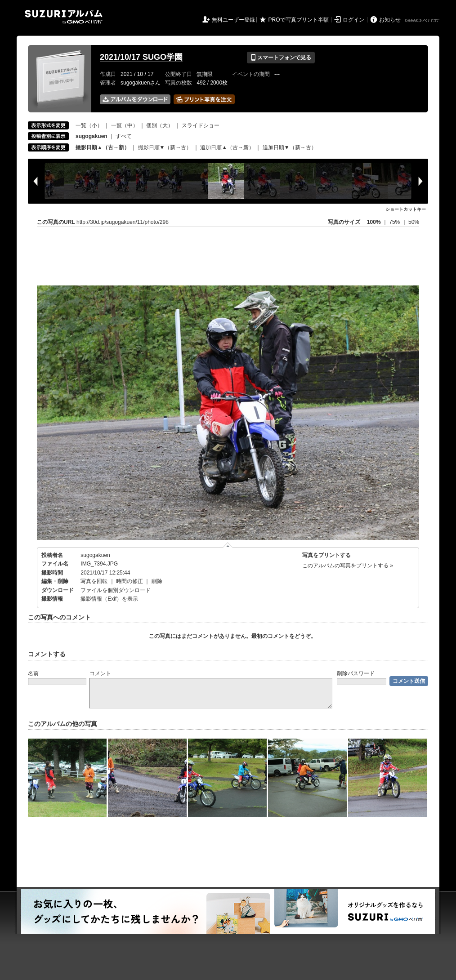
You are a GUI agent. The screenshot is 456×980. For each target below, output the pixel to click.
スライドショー (201, 125)
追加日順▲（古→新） (227, 147)
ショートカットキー (406, 209)
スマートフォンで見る (281, 58)
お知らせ (390, 20)
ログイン (353, 20)
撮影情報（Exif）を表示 (109, 599)
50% (414, 222)
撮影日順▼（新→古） (165, 147)
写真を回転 (94, 581)
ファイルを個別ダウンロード (116, 590)
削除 (157, 581)
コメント (100, 673)
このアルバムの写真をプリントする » (348, 566)
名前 (33, 673)
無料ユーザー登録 (233, 20)
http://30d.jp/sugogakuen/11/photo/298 (123, 222)
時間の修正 (130, 581)
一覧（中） (125, 125)
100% (374, 222)
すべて (124, 136)
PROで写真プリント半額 (299, 20)
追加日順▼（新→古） (290, 147)
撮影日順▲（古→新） (103, 147)
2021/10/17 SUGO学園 (141, 57)
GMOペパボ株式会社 (423, 21)
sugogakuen (95, 555)
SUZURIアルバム (64, 17)
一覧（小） (89, 125)
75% (395, 222)
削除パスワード (356, 673)
